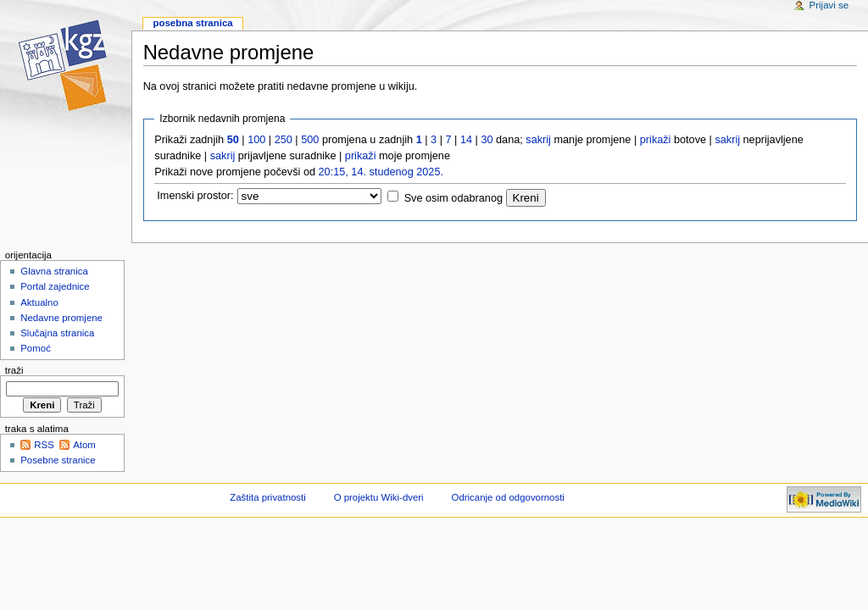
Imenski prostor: (195, 196)
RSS (44, 445)
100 (256, 140)
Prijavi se (829, 5)
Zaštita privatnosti (268, 497)
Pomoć (36, 348)
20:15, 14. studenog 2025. (381, 172)
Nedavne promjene (61, 318)
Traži (14, 370)
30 (487, 140)
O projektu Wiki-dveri (379, 497)
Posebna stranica (192, 23)
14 (466, 140)
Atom (84, 445)
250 (284, 140)
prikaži (656, 140)
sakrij (538, 140)
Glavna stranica (54, 271)
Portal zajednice (55, 286)
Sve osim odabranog (453, 198)
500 (310, 140)
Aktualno (39, 302)
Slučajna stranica (57, 333)
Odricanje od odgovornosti (508, 497)
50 (233, 140)
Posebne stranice (58, 460)
